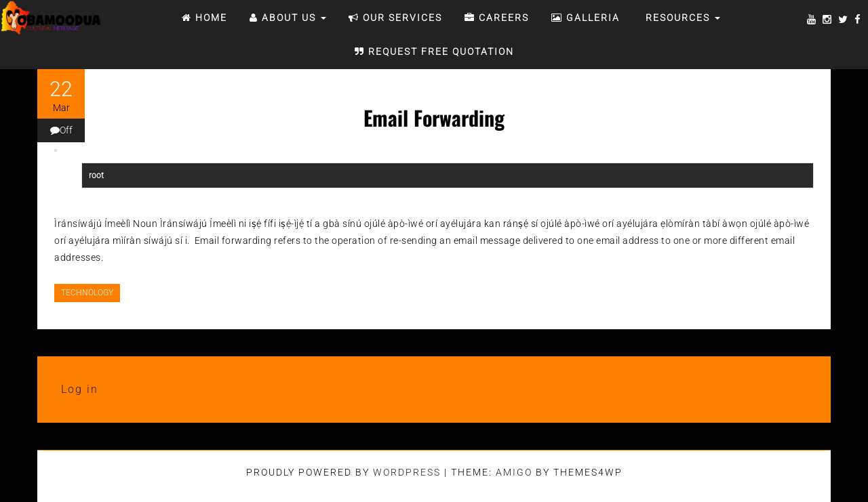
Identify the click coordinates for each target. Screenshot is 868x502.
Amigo (514, 472)
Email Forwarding (434, 118)
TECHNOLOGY (87, 293)
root (96, 175)
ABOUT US (288, 18)
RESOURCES (681, 18)
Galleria (586, 18)
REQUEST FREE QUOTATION (434, 51)
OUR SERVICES (395, 18)
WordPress (407, 472)
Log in (80, 389)
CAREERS (497, 18)
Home (204, 18)
